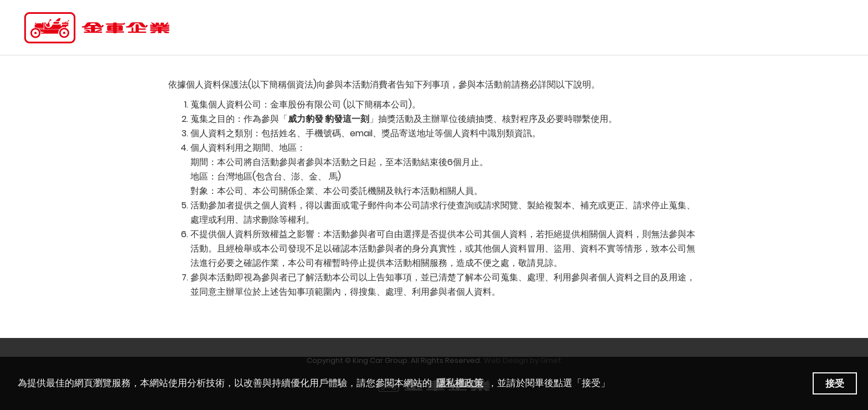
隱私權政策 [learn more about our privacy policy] (460, 383)
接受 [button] (835, 384)
